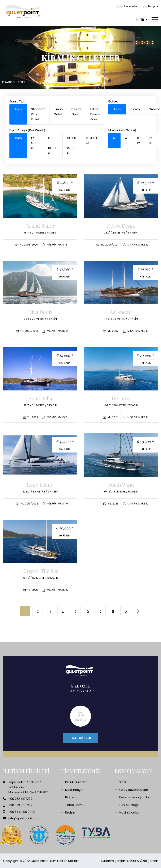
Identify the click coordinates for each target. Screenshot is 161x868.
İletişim (151, 7)
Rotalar (71, 797)
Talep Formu (75, 805)
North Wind (121, 484)
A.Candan (121, 312)
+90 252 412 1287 (20, 799)
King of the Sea (40, 571)
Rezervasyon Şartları (135, 797)
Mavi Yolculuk (129, 812)
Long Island (40, 484)
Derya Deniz (121, 226)
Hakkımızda (127, 7)
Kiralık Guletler (76, 782)
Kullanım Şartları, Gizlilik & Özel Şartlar (129, 861)
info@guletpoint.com (24, 818)
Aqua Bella (40, 398)
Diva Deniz (40, 312)
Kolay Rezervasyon (133, 790)
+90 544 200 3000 (22, 812)
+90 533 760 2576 (21, 805)
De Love (121, 398)
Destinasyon (75, 790)
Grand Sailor (40, 226)
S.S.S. (123, 782)
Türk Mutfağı (128, 805)
